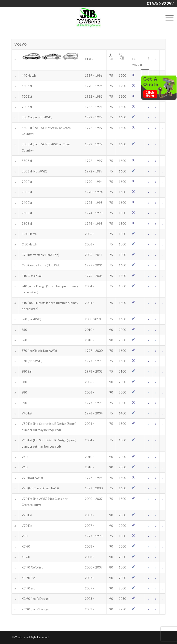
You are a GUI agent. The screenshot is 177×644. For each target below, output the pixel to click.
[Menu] (167, 17)
